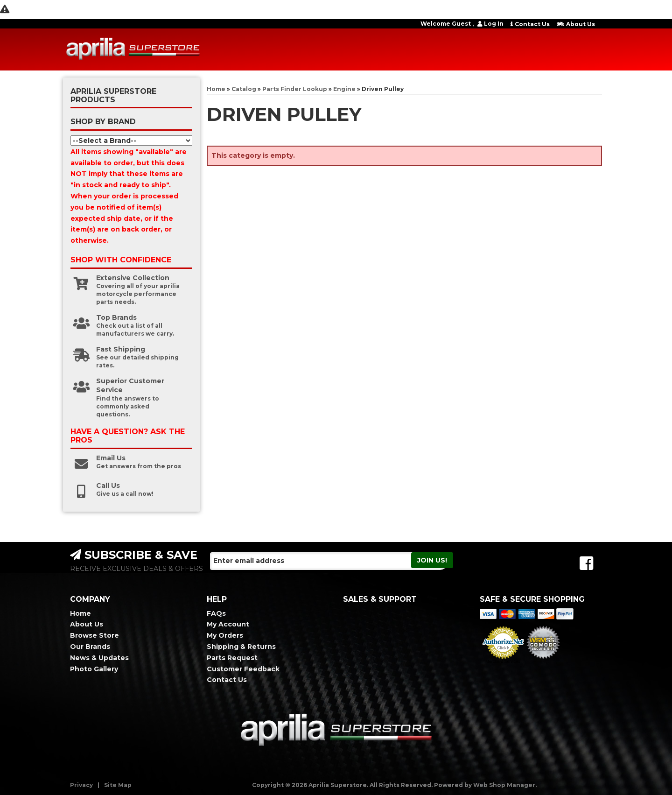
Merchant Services (503, 661)
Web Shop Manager (504, 785)
